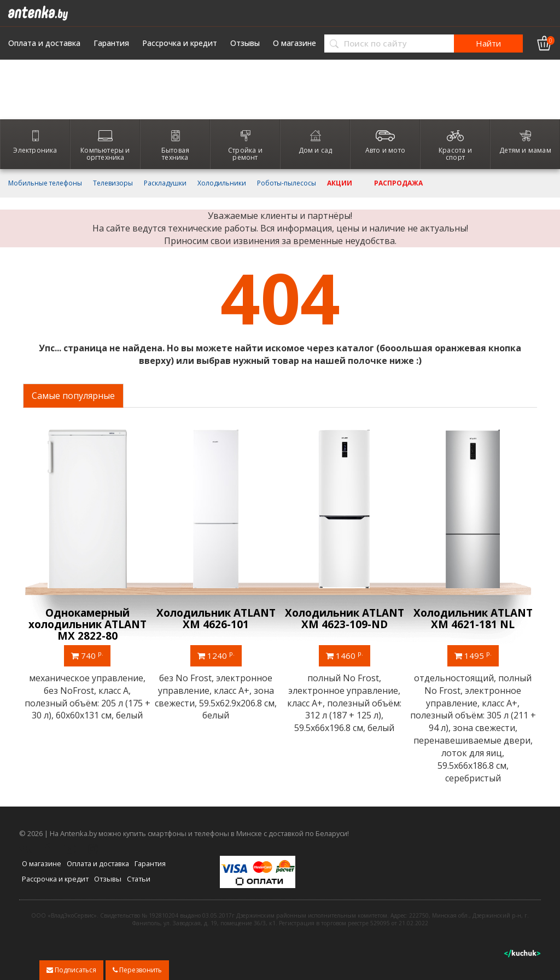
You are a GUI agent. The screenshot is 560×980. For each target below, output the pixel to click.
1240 (216, 655)
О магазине (294, 43)
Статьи (139, 879)
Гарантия (111, 43)
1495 (473, 655)
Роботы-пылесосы (287, 183)
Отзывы (245, 43)
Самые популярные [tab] (73, 396)
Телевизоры (113, 183)
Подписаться (71, 970)
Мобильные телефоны (45, 183)
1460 (345, 655)
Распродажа (398, 183)
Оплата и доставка (44, 43)
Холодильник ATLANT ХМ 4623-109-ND (345, 619)
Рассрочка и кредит (180, 43)
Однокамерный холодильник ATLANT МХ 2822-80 (87, 624)
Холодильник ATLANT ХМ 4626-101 (216, 619)
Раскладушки (165, 183)
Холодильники (222, 183)
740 (87, 655)
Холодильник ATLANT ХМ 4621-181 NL (473, 619)
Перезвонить (137, 970)
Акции (340, 183)
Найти (488, 43)
